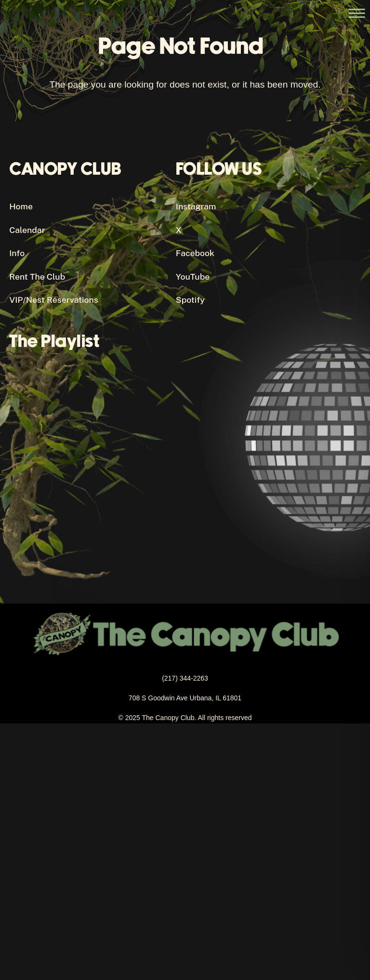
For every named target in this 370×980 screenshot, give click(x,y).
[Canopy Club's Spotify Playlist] (176, 457)
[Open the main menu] (357, 13)
